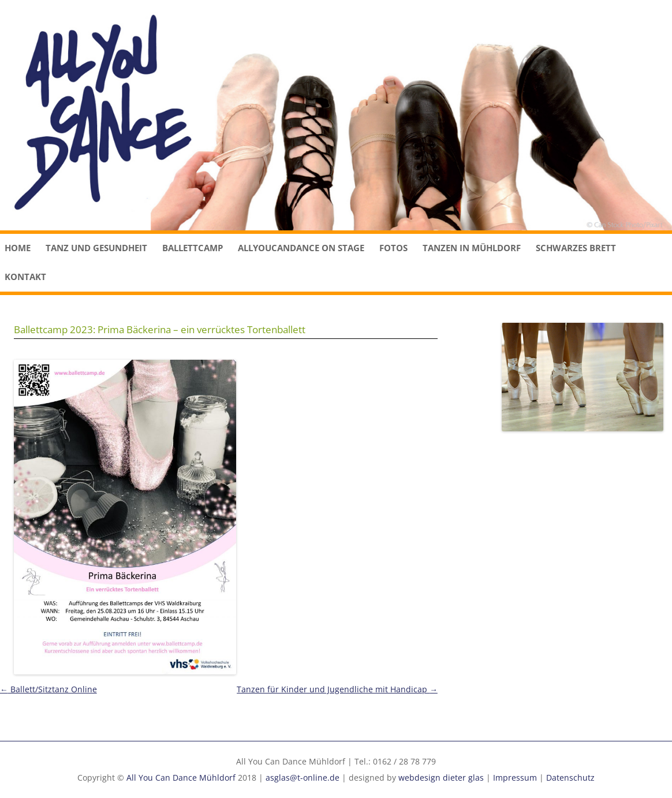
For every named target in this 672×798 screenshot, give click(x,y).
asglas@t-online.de (303, 778)
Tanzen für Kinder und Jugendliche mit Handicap (337, 689)
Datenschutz (570, 778)
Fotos (393, 248)
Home (18, 248)
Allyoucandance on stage (301, 248)
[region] (336, 115)
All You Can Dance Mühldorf (181, 778)
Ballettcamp (193, 248)
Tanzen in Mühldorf (472, 248)
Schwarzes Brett (576, 248)
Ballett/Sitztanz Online (48, 689)
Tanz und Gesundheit (96, 248)
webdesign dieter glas (441, 778)
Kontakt (25, 277)
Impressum (515, 778)
